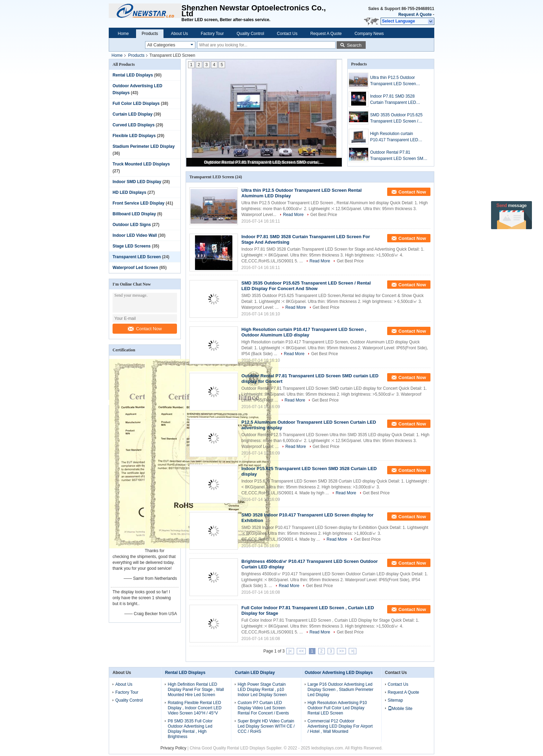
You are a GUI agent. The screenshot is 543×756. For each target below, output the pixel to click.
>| (353, 651)
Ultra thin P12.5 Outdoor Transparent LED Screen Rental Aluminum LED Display (398, 81)
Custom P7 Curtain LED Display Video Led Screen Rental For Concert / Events (263, 708)
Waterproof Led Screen (135, 268)
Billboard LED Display (134, 214)
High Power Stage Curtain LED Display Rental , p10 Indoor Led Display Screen (262, 690)
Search (354, 45)
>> (341, 651)
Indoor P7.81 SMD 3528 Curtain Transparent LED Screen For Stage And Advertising (393, 100)
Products (150, 34)
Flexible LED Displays (134, 136)
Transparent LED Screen (137, 257)
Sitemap (395, 700)
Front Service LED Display (139, 203)
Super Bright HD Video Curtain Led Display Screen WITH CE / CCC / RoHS (266, 726)
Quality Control (250, 34)
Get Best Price (324, 215)
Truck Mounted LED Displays (141, 164)
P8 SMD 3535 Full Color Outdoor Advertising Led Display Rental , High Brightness (190, 729)
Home (123, 34)
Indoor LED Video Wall (135, 235)
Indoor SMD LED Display (137, 182)
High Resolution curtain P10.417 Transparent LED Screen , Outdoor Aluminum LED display (396, 137)
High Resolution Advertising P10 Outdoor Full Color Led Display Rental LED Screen (337, 708)
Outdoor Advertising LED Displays (339, 673)
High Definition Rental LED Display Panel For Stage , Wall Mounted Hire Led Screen (196, 690)
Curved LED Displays (133, 125)
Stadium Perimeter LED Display (144, 146)
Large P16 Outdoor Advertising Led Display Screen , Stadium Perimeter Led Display (340, 690)
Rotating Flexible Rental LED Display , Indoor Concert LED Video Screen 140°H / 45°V (194, 708)
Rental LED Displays (133, 75)
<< (301, 651)
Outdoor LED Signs (132, 225)
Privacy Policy (173, 748)
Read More (293, 215)
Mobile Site (400, 709)
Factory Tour (212, 34)
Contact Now (145, 329)
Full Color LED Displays (136, 103)
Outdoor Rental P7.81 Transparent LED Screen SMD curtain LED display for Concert (265, 162)
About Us (179, 34)
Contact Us (287, 34)
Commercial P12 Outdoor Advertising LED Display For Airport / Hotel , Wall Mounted (340, 726)
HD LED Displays (129, 192)
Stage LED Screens (132, 246)
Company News (369, 34)
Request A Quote (415, 15)
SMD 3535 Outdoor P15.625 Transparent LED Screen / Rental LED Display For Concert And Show (396, 118)
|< (290, 651)
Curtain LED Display (132, 114)
